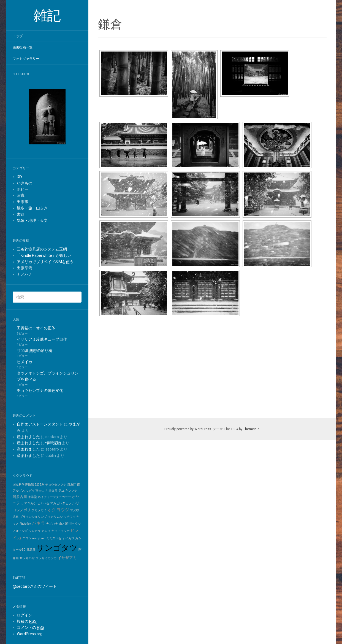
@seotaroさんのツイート (35, 586)
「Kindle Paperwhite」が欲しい (44, 255)
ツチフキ (70, 517)
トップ (18, 36)
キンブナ (71, 491)
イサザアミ (67, 558)
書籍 (21, 214)
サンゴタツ (57, 548)
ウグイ (30, 491)
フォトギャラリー (26, 59)
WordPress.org (30, 634)
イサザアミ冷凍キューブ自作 (42, 339)
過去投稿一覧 (23, 47)
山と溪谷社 (66, 524)
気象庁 (72, 485)
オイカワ (68, 538)
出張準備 (25, 268)
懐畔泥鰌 (53, 443)
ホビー (23, 189)
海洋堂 (32, 497)
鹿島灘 (31, 550)
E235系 (40, 485)
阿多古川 (20, 497)
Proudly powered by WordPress (188, 429)
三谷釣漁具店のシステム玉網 (42, 249)
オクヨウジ (58, 510)
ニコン (27, 538)
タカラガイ (39, 510)
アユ (61, 491)
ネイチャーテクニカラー (54, 497)
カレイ (46, 531)
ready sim (39, 538)
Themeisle (251, 429)
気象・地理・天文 (32, 220)
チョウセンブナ (56, 485)
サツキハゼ (27, 558)
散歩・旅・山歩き (32, 208)
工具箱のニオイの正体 (36, 328)
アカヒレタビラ (61, 503)
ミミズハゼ (54, 538)
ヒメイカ (25, 362)
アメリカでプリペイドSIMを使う (45, 262)
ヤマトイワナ (61, 531)
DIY (20, 177)
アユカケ (30, 503)
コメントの (31, 628)
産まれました (28, 437)
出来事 (23, 202)
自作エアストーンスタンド (40, 424)
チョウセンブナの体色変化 (40, 390)
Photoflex (25, 524)
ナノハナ (25, 274)
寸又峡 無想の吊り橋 (35, 351)
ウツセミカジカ (46, 558)
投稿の (27, 622)
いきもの (25, 183)
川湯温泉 (51, 491)
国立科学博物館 (23, 485)
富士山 (40, 491)
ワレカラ (35, 531)
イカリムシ (55, 517)
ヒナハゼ (43, 503)
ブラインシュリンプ (33, 517)
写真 (21, 195)
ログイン (25, 615)
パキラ (39, 523)
